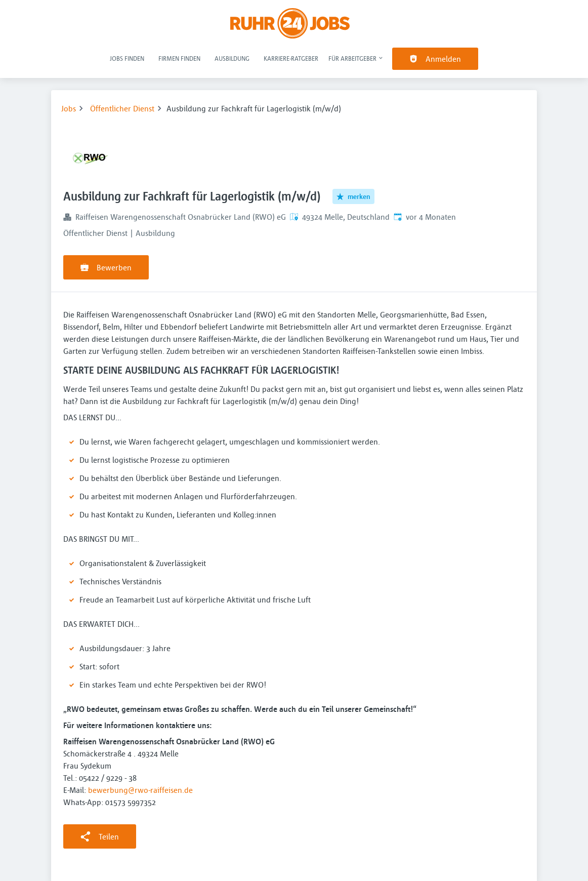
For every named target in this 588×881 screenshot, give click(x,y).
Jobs (69, 108)
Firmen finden (179, 58)
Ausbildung (232, 58)
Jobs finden (127, 58)
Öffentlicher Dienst (122, 108)
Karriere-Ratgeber (291, 58)
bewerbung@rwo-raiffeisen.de (140, 790)
